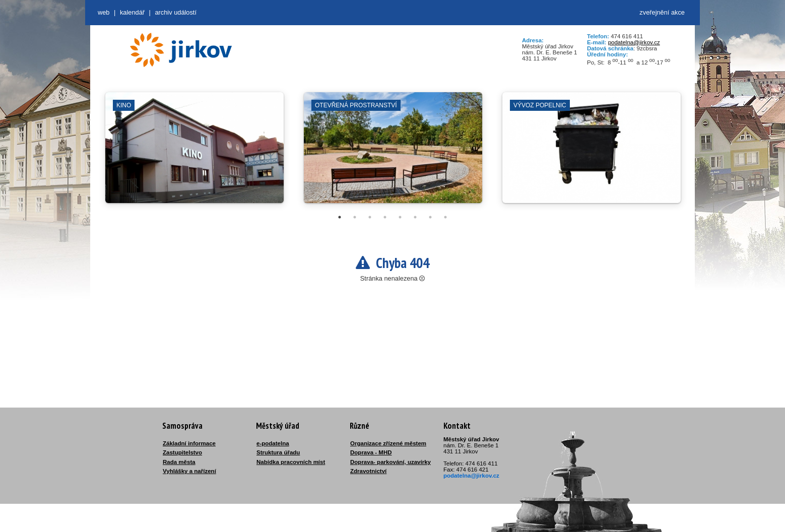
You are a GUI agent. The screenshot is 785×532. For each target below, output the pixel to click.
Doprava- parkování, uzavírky (390, 462)
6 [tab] (415, 217)
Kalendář (132, 12)
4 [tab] (385, 217)
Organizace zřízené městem (388, 443)
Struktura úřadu (278, 452)
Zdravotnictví (368, 471)
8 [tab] (445, 217)
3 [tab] (370, 217)
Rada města (179, 462)
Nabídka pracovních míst (291, 462)
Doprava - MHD (371, 452)
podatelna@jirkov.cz (634, 42)
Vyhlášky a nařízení (189, 471)
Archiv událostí (176, 12)
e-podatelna (273, 443)
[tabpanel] (194, 153)
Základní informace (189, 443)
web (104, 12)
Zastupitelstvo (182, 452)
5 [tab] (400, 217)
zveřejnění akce (662, 12)
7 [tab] (430, 217)
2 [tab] (355, 217)
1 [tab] (340, 217)
